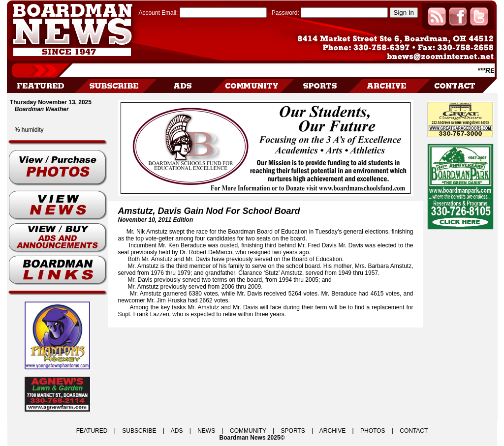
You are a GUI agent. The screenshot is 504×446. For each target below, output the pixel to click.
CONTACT (414, 431)
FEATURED (92, 431)
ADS (177, 431)
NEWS (206, 431)
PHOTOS (373, 431)
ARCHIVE (332, 431)
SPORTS (293, 431)
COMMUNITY (248, 431)
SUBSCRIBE (139, 431)
